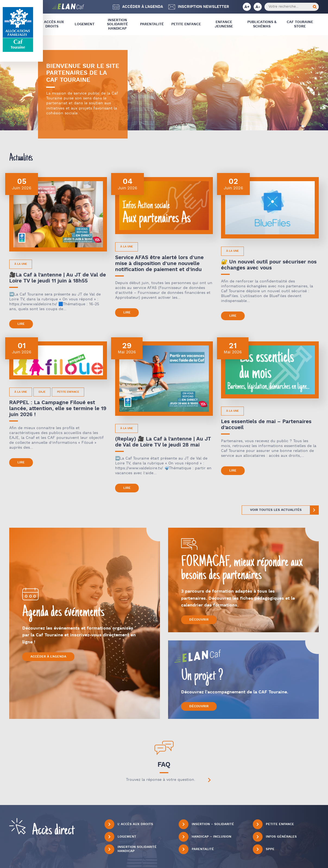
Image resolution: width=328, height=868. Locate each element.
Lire (21, 324)
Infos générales (275, 837)
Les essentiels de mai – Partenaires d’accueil (266, 425)
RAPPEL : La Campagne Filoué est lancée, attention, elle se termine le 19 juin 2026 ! (58, 409)
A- (258, 7)
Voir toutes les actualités (276, 510)
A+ (247, 7)
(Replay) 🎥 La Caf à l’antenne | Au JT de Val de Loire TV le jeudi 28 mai (163, 442)
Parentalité (152, 24)
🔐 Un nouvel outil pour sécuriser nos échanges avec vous (269, 265)
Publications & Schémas (262, 24)
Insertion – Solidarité (206, 824)
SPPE (264, 849)
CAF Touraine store (300, 24)
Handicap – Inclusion (205, 837)
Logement (85, 24)
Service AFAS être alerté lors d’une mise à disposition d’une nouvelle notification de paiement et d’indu (159, 264)
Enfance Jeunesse (224, 24)
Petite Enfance (186, 24)
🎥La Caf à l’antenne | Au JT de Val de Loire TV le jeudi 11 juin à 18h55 (58, 278)
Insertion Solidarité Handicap (117, 24)
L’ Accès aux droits (52, 24)
